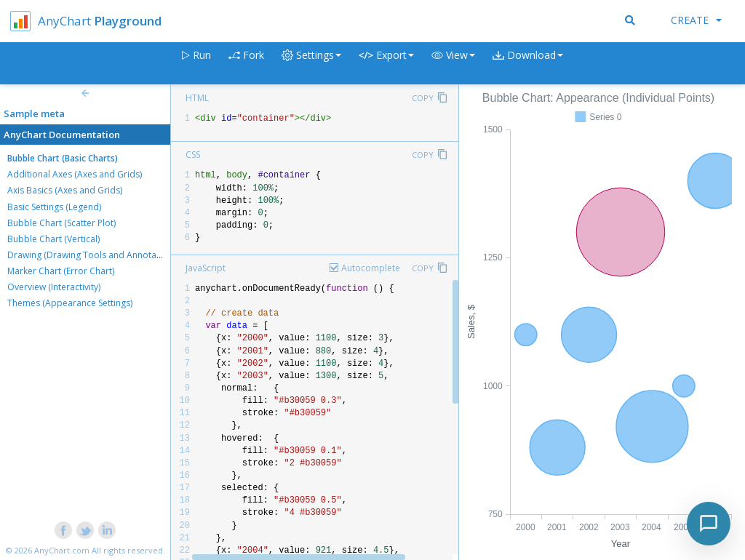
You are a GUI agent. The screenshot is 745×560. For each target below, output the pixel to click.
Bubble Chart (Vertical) (53, 239)
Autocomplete (371, 268)
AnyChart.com (62, 550)
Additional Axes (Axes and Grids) (75, 174)
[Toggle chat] (709, 524)
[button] (453, 64)
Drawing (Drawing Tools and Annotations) (93, 255)
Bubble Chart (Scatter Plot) (61, 223)
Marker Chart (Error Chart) (61, 271)
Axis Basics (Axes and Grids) (65, 190)
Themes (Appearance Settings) (70, 303)
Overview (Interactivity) (54, 287)
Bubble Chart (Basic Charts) (63, 158)
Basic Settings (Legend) (54, 207)
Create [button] (696, 20)
